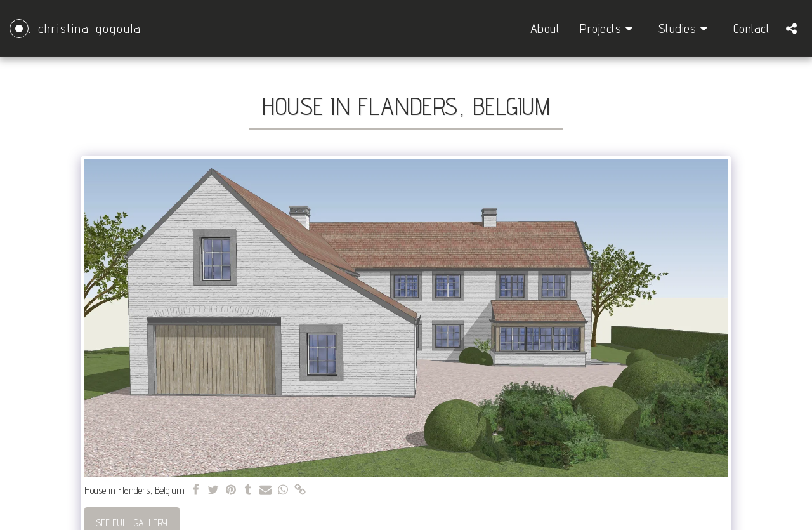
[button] (609, 29)
